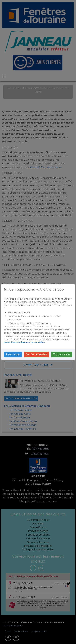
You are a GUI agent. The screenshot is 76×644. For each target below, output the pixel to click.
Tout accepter (62, 354)
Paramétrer (13, 354)
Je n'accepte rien (37, 354)
